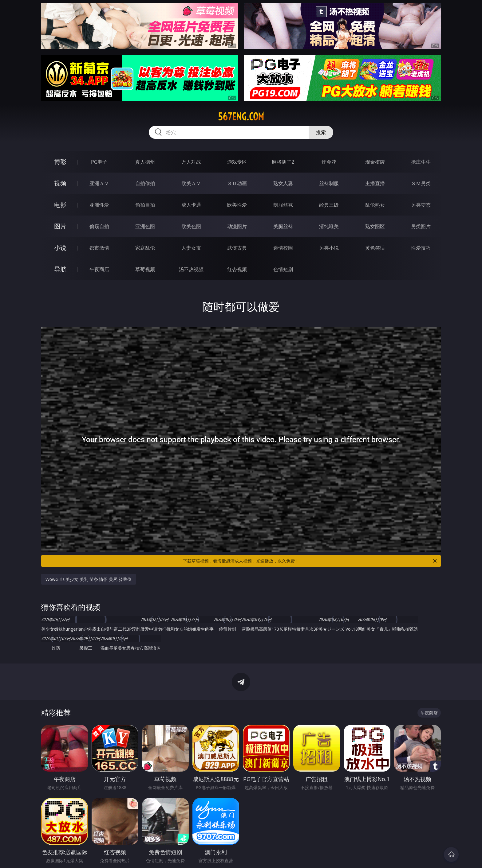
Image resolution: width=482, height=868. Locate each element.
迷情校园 (283, 248)
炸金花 (329, 162)
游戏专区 (237, 162)
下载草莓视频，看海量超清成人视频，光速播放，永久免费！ (310, 561)
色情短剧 (283, 269)
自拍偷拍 (145, 183)
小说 (60, 248)
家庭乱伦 (145, 248)
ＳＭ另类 (421, 183)
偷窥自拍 (99, 226)
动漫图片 (237, 226)
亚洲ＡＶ (99, 183)
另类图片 (421, 226)
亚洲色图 (145, 226)
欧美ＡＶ (191, 183)
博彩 (60, 162)
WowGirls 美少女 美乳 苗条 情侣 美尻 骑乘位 (89, 579)
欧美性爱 (237, 205)
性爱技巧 (421, 248)
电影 (60, 205)
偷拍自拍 (145, 205)
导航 (60, 269)
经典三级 (329, 205)
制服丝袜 (283, 205)
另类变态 (421, 205)
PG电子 (99, 162)
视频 (60, 183)
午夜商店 (99, 269)
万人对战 (191, 162)
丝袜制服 (329, 183)
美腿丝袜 (283, 226)
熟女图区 (375, 226)
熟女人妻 (283, 183)
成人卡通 (191, 205)
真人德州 (145, 162)
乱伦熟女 (375, 205)
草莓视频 (145, 269)
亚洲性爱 (99, 205)
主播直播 (375, 183)
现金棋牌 (375, 162)
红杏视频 (237, 269)
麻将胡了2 (283, 162)
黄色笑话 (375, 248)
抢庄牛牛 (421, 162)
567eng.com (241, 117)
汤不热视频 (191, 269)
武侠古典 (237, 248)
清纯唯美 (329, 226)
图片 (60, 226)
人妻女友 (191, 248)
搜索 (321, 132)
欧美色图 (191, 226)
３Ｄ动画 (237, 183)
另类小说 (329, 248)
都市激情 (99, 248)
